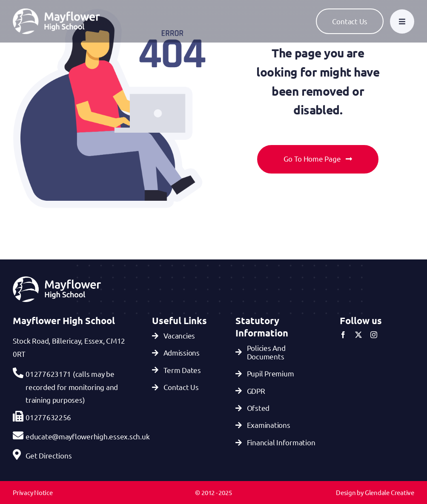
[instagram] (374, 335)
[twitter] (358, 335)
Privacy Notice (33, 492)
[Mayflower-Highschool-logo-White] (56, 12)
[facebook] (343, 335)
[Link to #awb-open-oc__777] (402, 21)
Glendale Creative (390, 492)
